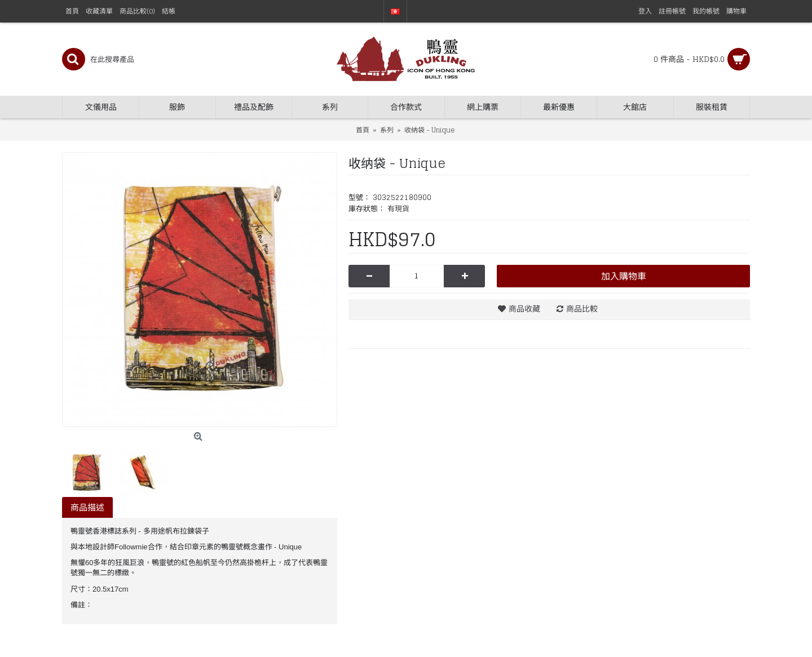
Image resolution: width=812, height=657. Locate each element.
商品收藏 (524, 308)
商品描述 (87, 507)
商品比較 (582, 308)
